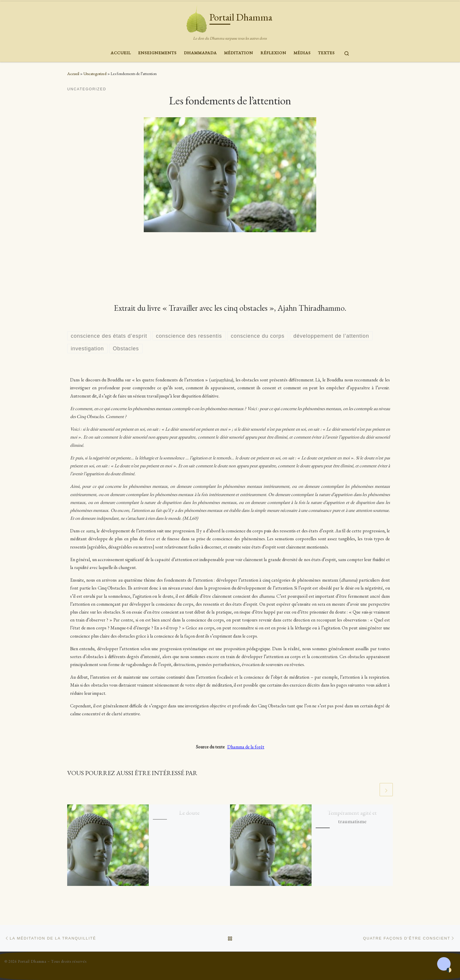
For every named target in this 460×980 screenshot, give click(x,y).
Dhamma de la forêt (246, 747)
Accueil (73, 74)
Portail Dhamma (32, 961)
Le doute (189, 813)
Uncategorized (95, 74)
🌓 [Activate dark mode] (449, 970)
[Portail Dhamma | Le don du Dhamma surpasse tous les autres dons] (197, 18)
